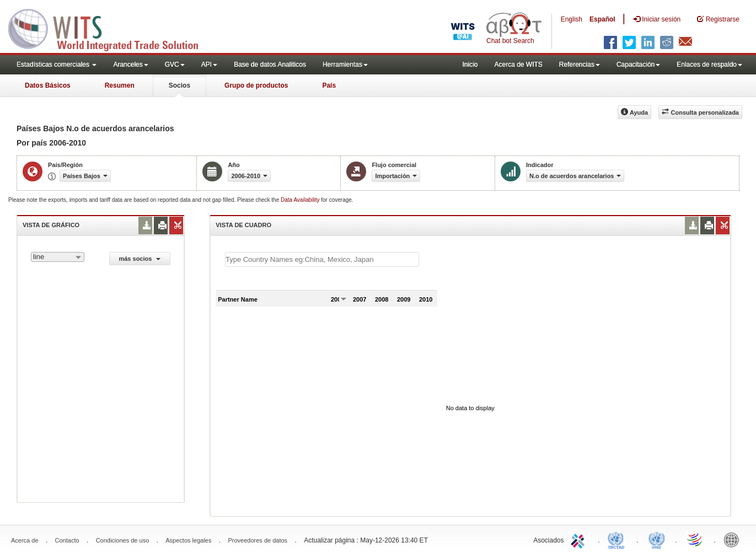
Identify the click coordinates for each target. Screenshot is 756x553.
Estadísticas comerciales (57, 65)
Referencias (580, 65)
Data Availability (301, 200)
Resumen (120, 85)
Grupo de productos (256, 85)
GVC (175, 65)
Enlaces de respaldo (709, 65)
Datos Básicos (48, 85)
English (572, 19)
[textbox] (322, 259)
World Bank (734, 539)
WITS (110, 28)
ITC (580, 539)
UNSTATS (657, 539)
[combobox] (58, 257)
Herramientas (345, 65)
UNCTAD (618, 539)
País (329, 85)
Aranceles (130, 65)
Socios (179, 85)
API (209, 65)
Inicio (470, 65)
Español (602, 19)
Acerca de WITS (518, 65)
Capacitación (638, 65)
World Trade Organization (695, 539)
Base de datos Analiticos (270, 65)
